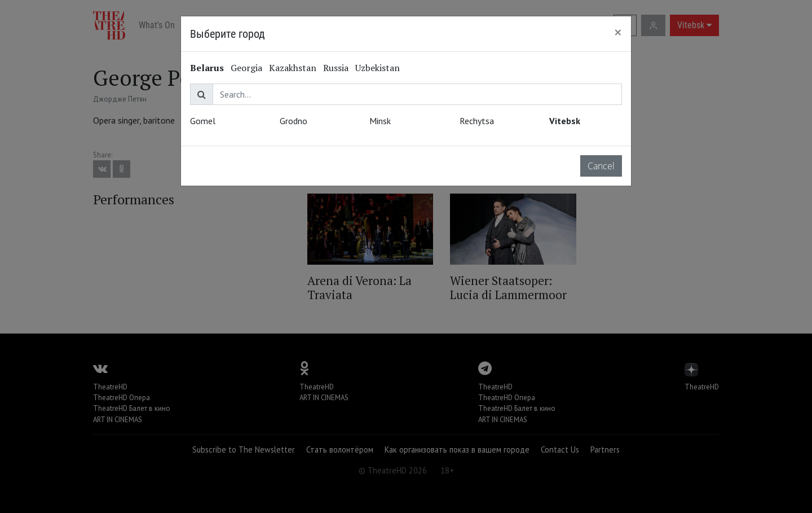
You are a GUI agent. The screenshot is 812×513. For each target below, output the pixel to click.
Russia (336, 68)
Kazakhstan (293, 68)
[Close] (618, 32)
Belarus (207, 68)
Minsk (380, 121)
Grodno (294, 121)
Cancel (601, 166)
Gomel (203, 121)
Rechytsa (477, 121)
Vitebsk (565, 121)
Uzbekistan (378, 68)
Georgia (246, 68)
